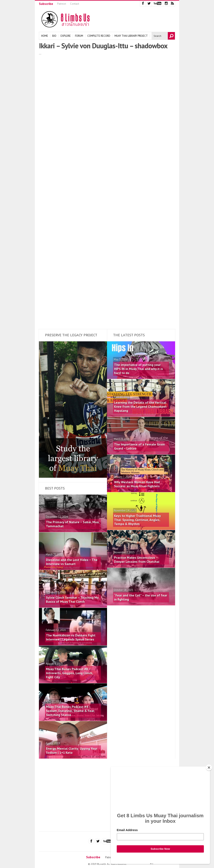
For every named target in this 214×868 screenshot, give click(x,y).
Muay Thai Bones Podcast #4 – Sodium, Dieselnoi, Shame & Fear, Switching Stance (70, 711)
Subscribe (46, 4)
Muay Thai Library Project (131, 36)
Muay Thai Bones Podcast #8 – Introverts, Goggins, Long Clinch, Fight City (69, 673)
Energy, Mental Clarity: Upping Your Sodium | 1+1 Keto (72, 750)
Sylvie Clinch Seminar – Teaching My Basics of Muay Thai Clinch (72, 600)
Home (45, 36)
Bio (54, 36)
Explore (66, 36)
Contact (75, 4)
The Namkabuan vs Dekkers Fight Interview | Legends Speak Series (71, 637)
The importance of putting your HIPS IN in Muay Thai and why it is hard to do (139, 369)
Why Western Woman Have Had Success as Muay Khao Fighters (137, 484)
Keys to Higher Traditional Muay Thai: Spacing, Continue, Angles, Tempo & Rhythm (137, 520)
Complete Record (99, 36)
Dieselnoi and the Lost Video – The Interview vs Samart (72, 562)
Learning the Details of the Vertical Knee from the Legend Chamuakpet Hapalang (140, 407)
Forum (79, 36)
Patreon (62, 4)
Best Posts (55, 488)
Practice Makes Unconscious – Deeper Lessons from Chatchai (137, 560)
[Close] (209, 768)
